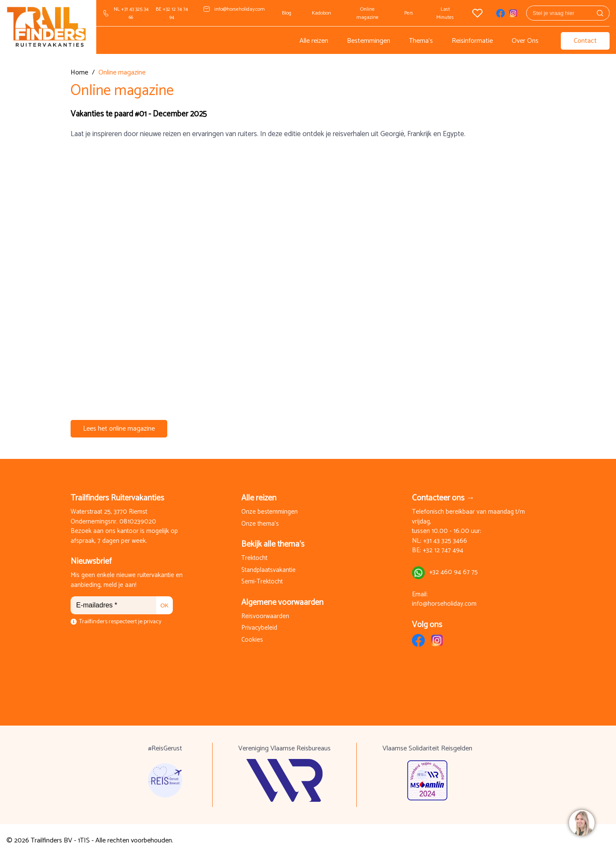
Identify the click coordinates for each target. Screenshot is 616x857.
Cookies (252, 640)
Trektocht (254, 558)
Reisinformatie (472, 41)
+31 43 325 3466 (445, 541)
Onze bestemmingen (269, 512)
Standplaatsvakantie (268, 570)
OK (164, 606)
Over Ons (525, 41)
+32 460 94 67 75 (453, 573)
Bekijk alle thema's (273, 544)
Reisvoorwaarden (265, 617)
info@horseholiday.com (240, 9)
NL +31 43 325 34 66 (131, 13)
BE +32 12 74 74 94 (172, 13)
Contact (585, 41)
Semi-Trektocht (262, 582)
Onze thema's (260, 524)
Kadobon (321, 13)
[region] (581, 822)
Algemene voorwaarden (282, 603)
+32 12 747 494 (443, 551)
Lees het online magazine (119, 429)
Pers (409, 13)
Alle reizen (314, 41)
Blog (287, 13)
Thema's (421, 41)
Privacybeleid (259, 628)
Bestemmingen (369, 41)
